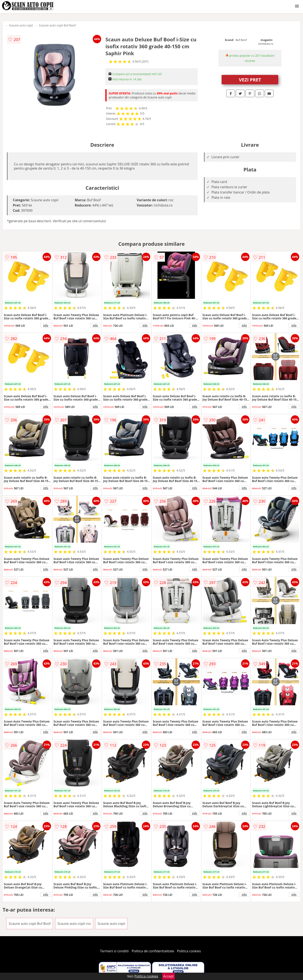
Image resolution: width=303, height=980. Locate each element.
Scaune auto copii (21, 25)
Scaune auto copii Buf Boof (57, 25)
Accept (168, 976)
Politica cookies (189, 951)
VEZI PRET (250, 80)
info (46, 325)
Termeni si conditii (114, 951)
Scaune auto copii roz (74, 924)
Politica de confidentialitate (153, 951)
